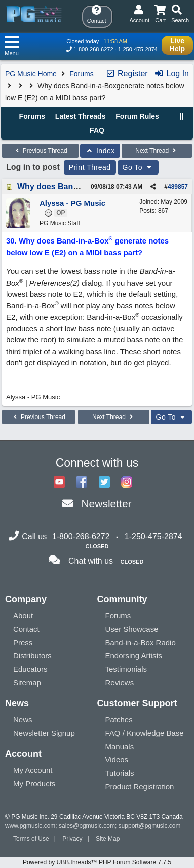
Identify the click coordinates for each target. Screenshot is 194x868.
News (23, 720)
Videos (117, 760)
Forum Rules (137, 116)
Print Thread (90, 167)
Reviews (120, 683)
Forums (81, 74)
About (23, 616)
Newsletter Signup (44, 733)
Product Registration (140, 787)
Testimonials (126, 669)
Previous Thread (40, 151)
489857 (178, 187)
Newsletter (106, 504)
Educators (30, 669)
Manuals (120, 747)
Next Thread (157, 151)
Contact (26, 629)
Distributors (32, 656)
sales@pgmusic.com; (89, 826)
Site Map (108, 839)
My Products (34, 784)
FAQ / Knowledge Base (145, 733)
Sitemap (27, 683)
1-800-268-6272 (93, 49)
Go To (138, 167)
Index (100, 151)
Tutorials (120, 773)
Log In (171, 73)
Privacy (72, 839)
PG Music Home (31, 74)
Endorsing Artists (134, 656)
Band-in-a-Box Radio (141, 643)
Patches (119, 720)
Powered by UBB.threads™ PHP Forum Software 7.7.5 (97, 862)
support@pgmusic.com (150, 826)
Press (23, 643)
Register (127, 73)
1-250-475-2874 (138, 49)
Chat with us (91, 561)
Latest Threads (81, 116)
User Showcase (132, 629)
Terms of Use (31, 839)
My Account (33, 770)
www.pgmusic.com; (31, 826)
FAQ (97, 130)
